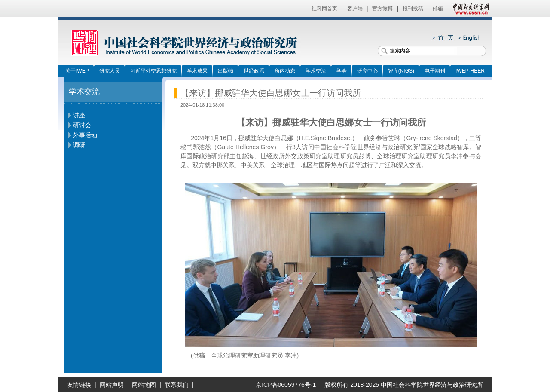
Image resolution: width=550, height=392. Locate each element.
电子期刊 (435, 71)
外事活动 (85, 135)
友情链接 (79, 385)
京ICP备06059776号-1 (283, 385)
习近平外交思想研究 (153, 71)
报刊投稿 (413, 9)
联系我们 (177, 385)
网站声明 (112, 385)
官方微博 (382, 9)
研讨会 (82, 125)
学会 (342, 71)
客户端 (355, 9)
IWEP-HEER (470, 71)
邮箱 (438, 9)
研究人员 (110, 71)
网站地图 (144, 385)
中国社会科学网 (469, 9)
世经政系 (254, 71)
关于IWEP (77, 71)
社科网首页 (324, 9)
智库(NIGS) (401, 71)
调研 (79, 145)
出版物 (226, 71)
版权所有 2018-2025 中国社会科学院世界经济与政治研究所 (404, 385)
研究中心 (367, 71)
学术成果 (197, 71)
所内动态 (285, 71)
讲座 (79, 115)
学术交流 (316, 71)
